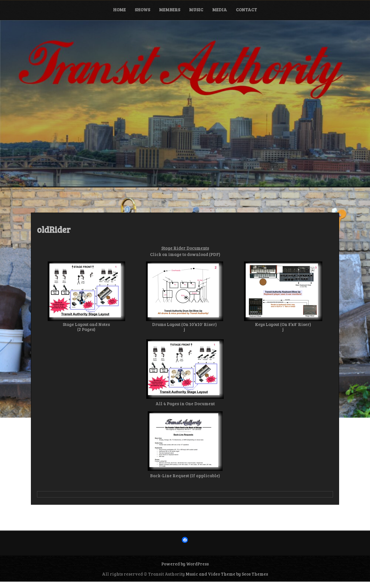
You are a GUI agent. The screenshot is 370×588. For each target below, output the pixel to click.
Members (170, 10)
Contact (246, 10)
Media (220, 10)
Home (119, 10)
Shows (142, 10)
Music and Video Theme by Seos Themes (227, 574)
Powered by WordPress (185, 564)
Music (196, 10)
